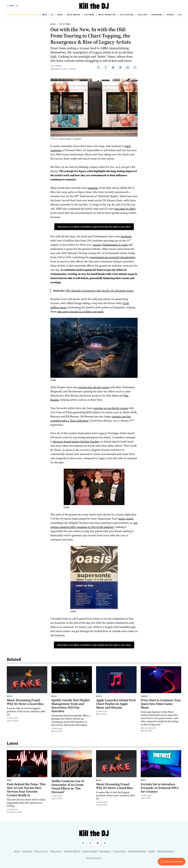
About (17, 851)
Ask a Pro (143, 15)
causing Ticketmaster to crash (110, 245)
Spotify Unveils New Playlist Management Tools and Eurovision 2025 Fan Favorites (70, 706)
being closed (126, 519)
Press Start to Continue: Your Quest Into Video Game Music (161, 704)
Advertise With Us (72, 851)
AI (52, 15)
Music (60, 15)
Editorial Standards (137, 851)
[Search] (17, 6)
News (45, 15)
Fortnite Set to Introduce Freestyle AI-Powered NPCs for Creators (160, 788)
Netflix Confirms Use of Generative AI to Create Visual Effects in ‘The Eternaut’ (68, 786)
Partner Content (90, 851)
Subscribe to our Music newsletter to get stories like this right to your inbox (94, 227)
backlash (126, 236)
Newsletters (105, 851)
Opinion (170, 15)
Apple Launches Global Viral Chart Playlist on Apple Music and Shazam (116, 704)
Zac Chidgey (56, 66)
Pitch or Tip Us (41, 851)
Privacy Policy (120, 851)
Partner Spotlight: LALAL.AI (24, 15)
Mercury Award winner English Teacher (76, 442)
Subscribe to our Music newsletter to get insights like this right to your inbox (94, 645)
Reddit (152, 851)
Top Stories (65, 24)
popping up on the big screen (111, 408)
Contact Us (27, 851)
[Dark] (10, 6)
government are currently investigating (113, 257)
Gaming (144, 696)
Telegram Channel (165, 851)
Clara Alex (12, 718)
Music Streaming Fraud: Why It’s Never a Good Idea (25, 702)
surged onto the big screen (94, 387)
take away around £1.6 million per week (80, 312)
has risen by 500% (125, 209)
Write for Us (56, 851)
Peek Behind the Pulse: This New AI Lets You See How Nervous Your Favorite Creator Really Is (26, 790)
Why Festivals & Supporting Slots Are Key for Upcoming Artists (100, 291)
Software (89, 15)
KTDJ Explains (127, 15)
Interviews (157, 15)
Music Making (74, 15)
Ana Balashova (148, 728)
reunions (93, 188)
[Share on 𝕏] (98, 67)
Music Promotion (107, 15)
